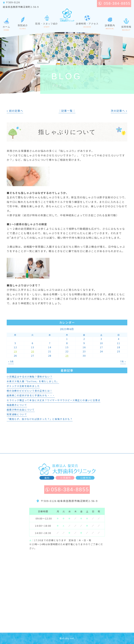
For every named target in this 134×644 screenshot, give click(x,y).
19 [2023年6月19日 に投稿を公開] (15, 351)
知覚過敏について (17, 414)
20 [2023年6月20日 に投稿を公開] (33, 351)
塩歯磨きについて (17, 405)
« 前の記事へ (15, 111)
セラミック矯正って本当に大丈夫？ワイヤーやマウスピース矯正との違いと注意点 (54, 400)
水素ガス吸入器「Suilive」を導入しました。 (33, 381)
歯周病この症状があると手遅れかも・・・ (31, 395)
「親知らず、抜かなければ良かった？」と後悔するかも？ (40, 419)
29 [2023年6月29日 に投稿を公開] (67, 356)
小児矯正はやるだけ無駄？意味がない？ (30, 377)
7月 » (123, 361)
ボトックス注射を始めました (23, 386)
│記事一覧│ (67, 111)
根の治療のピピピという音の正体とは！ (30, 391)
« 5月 (11, 361)
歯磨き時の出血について (21, 410)
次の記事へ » (119, 111)
